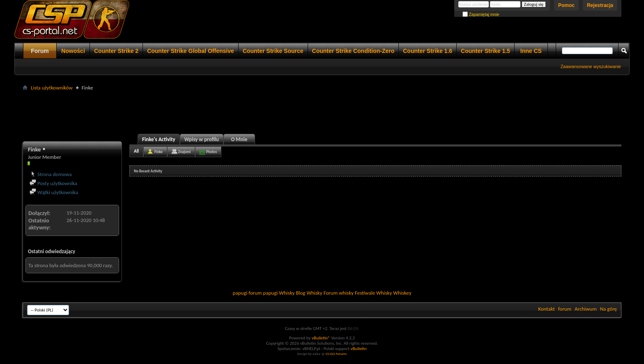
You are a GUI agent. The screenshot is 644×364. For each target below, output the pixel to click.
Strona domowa (51, 174)
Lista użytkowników (52, 88)
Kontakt (546, 309)
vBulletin (358, 349)
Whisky (287, 293)
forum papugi (263, 293)
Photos (212, 152)
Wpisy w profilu (202, 139)
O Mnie (239, 139)
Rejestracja (600, 5)
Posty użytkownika (53, 183)
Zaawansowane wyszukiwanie (591, 66)
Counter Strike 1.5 (485, 51)
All (136, 151)
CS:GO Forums (336, 354)
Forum (40, 51)
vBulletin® (321, 338)
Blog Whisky (309, 293)
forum (565, 309)
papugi (240, 293)
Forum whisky (339, 293)
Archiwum (586, 309)
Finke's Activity (159, 139)
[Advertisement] (322, 111)
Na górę (608, 309)
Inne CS (531, 51)
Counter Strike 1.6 (428, 51)
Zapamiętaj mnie (481, 15)
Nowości (73, 51)
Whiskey (402, 293)
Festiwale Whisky (373, 293)
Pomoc (566, 5)
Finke (159, 152)
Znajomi (184, 152)
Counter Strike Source (273, 51)
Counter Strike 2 (116, 51)
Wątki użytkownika (54, 192)
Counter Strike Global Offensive (191, 51)
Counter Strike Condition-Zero (353, 51)
